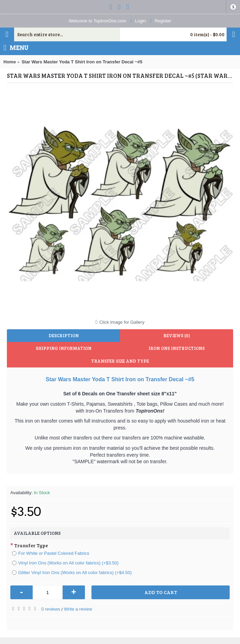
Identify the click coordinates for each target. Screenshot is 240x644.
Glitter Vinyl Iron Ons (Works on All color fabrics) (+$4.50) (72, 573)
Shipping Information (64, 348)
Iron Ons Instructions (177, 348)
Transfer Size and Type (120, 361)
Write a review (78, 609)
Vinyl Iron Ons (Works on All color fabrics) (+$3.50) (65, 563)
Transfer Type (31, 545)
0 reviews (51, 609)
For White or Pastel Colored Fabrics (51, 553)
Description (64, 335)
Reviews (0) (177, 335)
